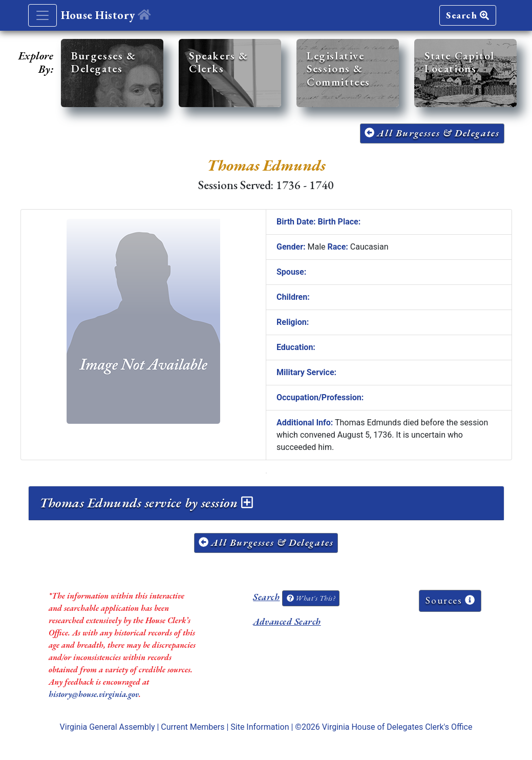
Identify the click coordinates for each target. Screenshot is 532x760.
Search (467, 15)
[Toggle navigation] (42, 15)
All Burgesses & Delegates (432, 133)
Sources (450, 600)
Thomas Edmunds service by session (146, 503)
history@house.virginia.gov (94, 694)
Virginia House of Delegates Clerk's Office (397, 727)
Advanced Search (287, 621)
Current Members (193, 727)
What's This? (311, 598)
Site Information (260, 727)
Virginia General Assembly (108, 727)
